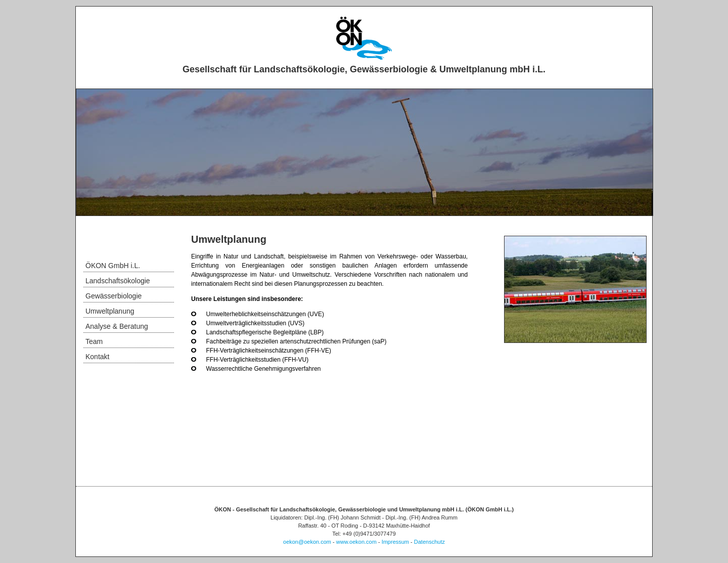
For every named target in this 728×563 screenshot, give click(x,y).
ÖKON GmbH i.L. (113, 266)
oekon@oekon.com (307, 542)
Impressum (395, 542)
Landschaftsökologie (118, 281)
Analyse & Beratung (117, 326)
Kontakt (97, 357)
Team (94, 341)
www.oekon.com (356, 542)
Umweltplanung (110, 311)
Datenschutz (429, 542)
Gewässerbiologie (113, 296)
